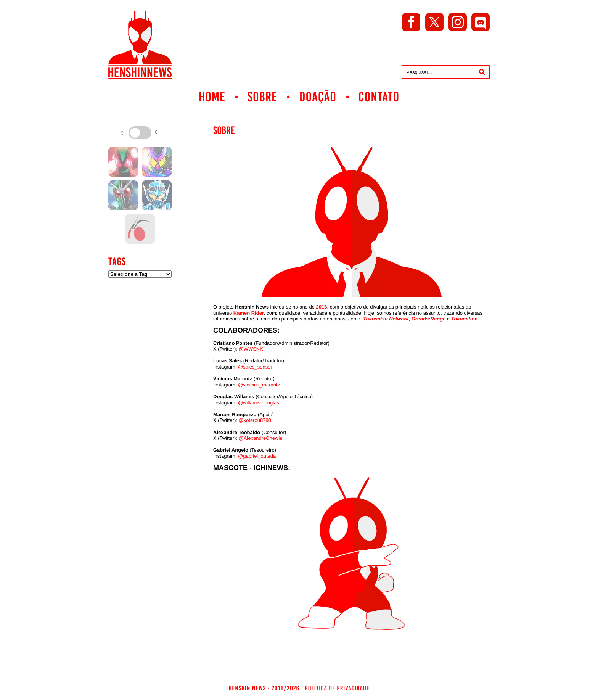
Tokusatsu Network (386, 319)
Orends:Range (429, 319)
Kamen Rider (249, 313)
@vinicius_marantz (259, 385)
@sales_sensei (255, 367)
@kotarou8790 (255, 420)
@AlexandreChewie (260, 438)
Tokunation (465, 319)
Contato (379, 97)
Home (212, 97)
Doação (318, 97)
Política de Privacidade (337, 688)
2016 (322, 307)
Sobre (262, 97)
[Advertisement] (140, 404)
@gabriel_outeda (257, 456)
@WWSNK (251, 349)
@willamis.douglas (259, 403)
